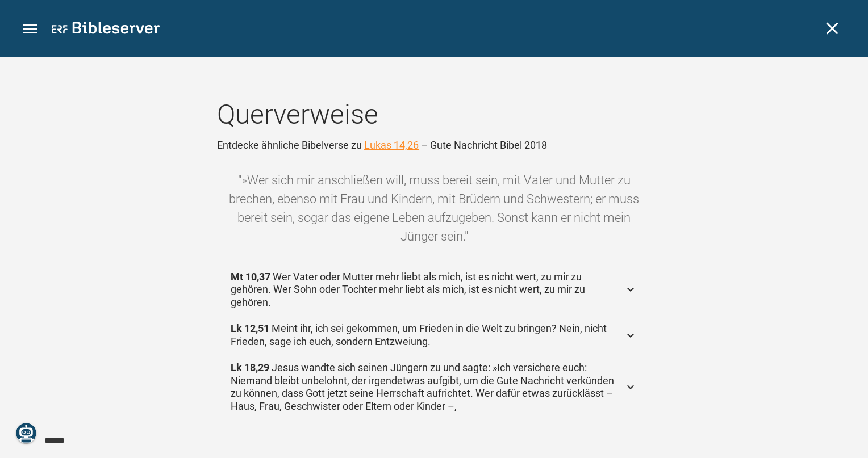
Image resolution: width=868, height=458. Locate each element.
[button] (30, 29)
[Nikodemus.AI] (26, 433)
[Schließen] (832, 28)
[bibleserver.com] (106, 30)
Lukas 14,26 (391, 145)
